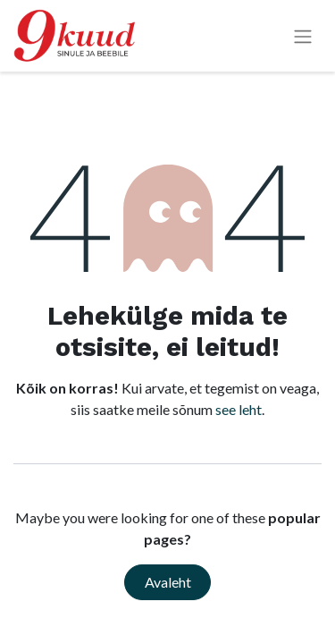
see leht (239, 409)
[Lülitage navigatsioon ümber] (303, 36)
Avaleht (168, 582)
